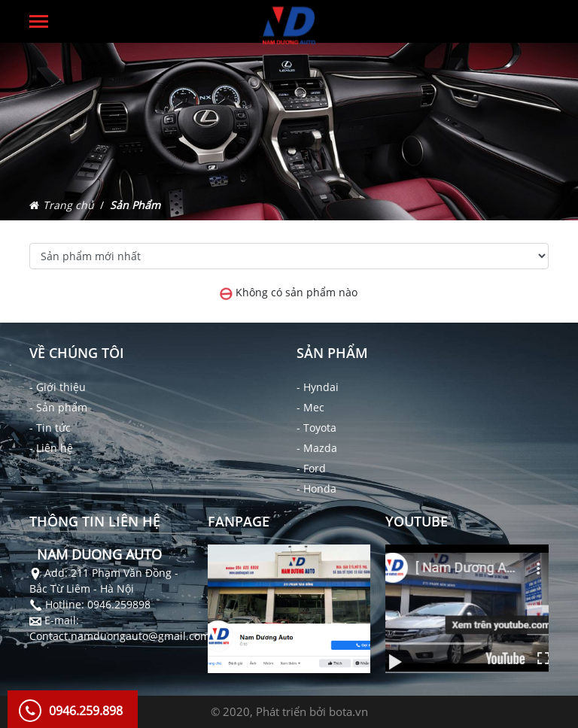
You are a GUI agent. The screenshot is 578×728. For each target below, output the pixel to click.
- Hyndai (318, 387)
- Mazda (317, 448)
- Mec (310, 407)
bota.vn (348, 711)
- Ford (311, 468)
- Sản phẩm (58, 407)
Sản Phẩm (135, 205)
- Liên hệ (51, 448)
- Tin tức (50, 428)
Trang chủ (68, 205)
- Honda (316, 488)
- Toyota (316, 428)
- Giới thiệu (58, 387)
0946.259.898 (86, 711)
